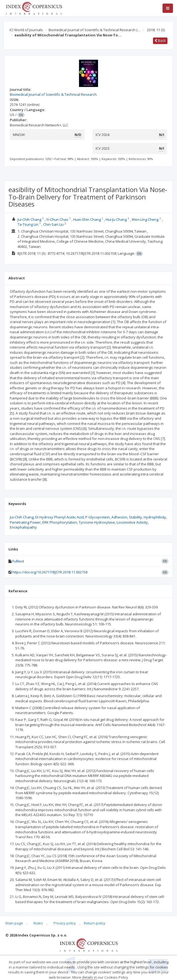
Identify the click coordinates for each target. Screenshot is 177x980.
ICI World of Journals (26, 30)
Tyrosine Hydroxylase (97, 522)
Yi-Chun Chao (57, 219)
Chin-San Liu (53, 224)
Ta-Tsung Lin (28, 224)
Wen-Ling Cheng (145, 219)
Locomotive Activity (132, 522)
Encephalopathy (23, 527)
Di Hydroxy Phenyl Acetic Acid (59, 517)
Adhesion (119, 517)
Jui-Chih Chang (29, 219)
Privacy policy (65, 923)
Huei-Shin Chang (87, 219)
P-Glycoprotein (98, 517)
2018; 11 (156, 30)
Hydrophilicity (155, 517)
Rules (38, 923)
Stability (135, 517)
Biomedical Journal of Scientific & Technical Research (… (95, 30)
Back (160, 40)
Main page (14, 923)
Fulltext (18, 561)
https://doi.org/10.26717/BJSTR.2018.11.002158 (50, 572)
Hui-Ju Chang (116, 219)
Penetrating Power (25, 522)
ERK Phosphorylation (60, 522)
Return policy (95, 923)
